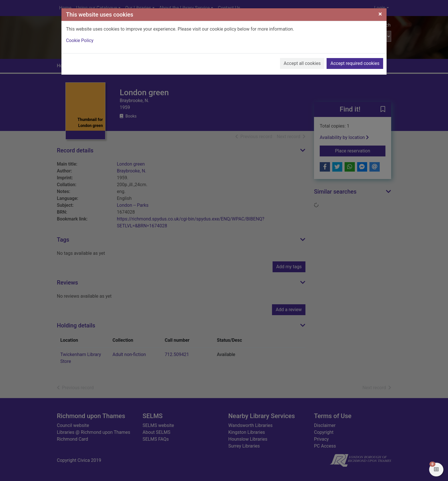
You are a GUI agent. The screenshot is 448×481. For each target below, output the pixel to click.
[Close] (380, 14)
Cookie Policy (80, 40)
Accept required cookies (355, 63)
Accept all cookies (302, 63)
